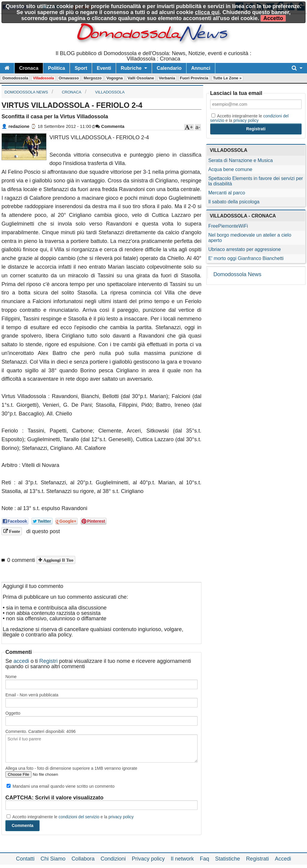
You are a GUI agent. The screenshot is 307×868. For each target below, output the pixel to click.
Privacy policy (148, 859)
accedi (21, 661)
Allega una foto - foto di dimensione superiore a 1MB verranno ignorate (71, 768)
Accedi (283, 859)
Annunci (201, 68)
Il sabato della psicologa (234, 202)
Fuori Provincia (194, 78)
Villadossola (43, 78)
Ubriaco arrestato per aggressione (245, 249)
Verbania (167, 78)
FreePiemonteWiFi (228, 226)
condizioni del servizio (79, 817)
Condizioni (113, 859)
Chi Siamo (53, 859)
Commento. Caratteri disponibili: (40, 731)
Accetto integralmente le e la (70, 817)
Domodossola (15, 78)
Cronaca (29, 68)
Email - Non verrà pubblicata (32, 695)
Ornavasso (69, 78)
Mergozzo (93, 78)
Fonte (14, 531)
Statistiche (228, 859)
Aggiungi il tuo (58, 560)
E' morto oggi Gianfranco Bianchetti (246, 258)
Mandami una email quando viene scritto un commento (61, 786)
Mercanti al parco (227, 193)
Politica (57, 68)
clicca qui (207, 12)
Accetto (273, 18)
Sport (81, 68)
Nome (11, 677)
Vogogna (115, 78)
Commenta (110, 126)
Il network (182, 859)
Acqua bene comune (230, 169)
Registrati (258, 859)
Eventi (104, 68)
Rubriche (131, 68)
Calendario (169, 68)
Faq (205, 859)
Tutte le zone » (227, 78)
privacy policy (121, 817)
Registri (48, 661)
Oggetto (13, 713)
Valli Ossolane (141, 78)
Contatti (25, 859)
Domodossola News (237, 274)
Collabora (83, 859)
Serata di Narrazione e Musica (241, 160)
